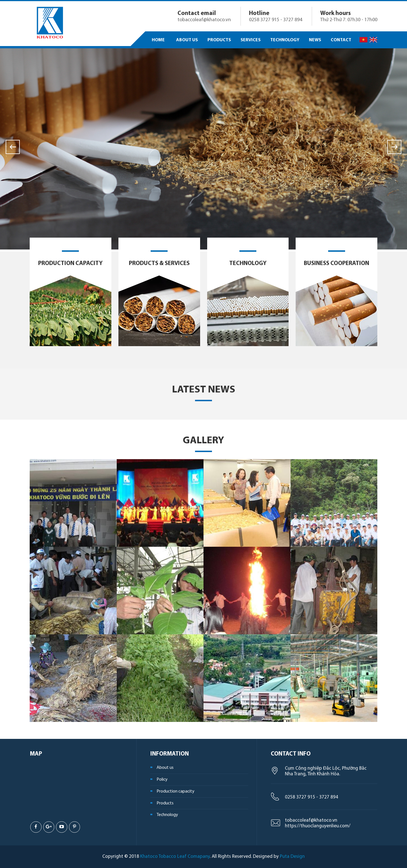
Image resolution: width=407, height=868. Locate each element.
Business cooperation (336, 263)
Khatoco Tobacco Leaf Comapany (175, 857)
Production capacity (70, 263)
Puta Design (292, 857)
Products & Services (159, 263)
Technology (248, 263)
